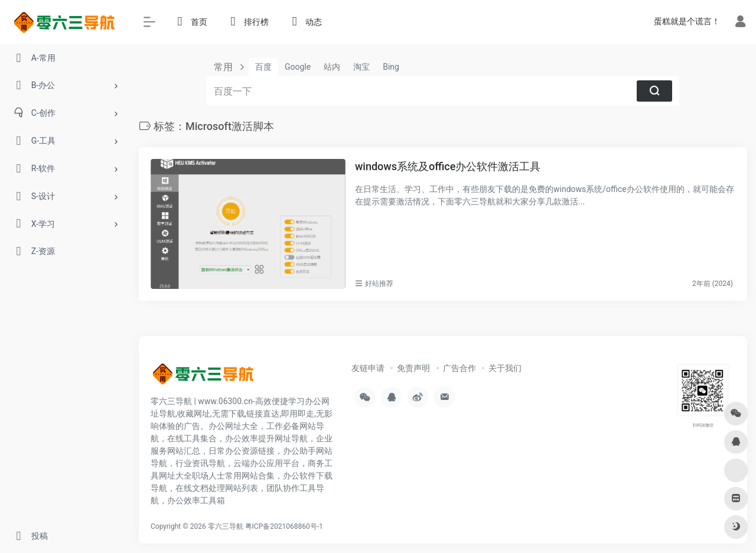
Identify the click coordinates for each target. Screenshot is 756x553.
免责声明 (413, 368)
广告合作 (460, 368)
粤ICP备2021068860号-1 (284, 526)
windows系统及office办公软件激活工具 (448, 166)
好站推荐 (379, 284)
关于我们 (505, 368)
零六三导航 (226, 526)
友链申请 (368, 368)
